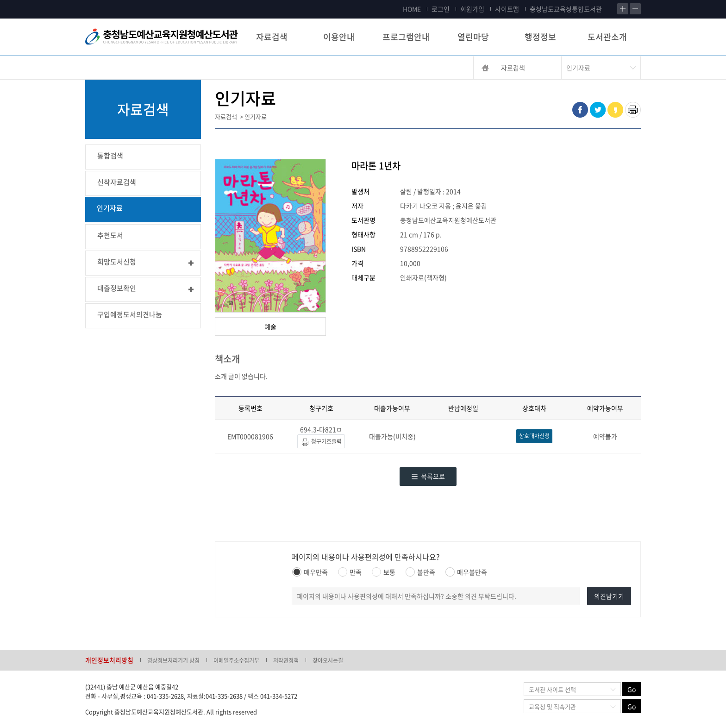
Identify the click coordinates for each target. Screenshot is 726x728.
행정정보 (540, 37)
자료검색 (272, 37)
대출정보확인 (117, 288)
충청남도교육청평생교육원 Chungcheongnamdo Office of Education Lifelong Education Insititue (162, 37)
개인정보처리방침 (109, 660)
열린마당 (473, 37)
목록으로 (428, 476)
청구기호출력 (321, 442)
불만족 (420, 572)
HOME (412, 9)
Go (632, 689)
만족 (350, 572)
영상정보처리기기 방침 (173, 660)
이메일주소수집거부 (236, 660)
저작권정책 (286, 660)
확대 (623, 9)
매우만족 (310, 572)
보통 (384, 572)
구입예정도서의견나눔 (130, 314)
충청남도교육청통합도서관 (566, 9)
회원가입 (472, 9)
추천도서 (110, 235)
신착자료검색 (117, 182)
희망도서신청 (117, 262)
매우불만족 (466, 572)
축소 (635, 9)
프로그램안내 (406, 37)
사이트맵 (507, 9)
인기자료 (110, 208)
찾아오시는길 (328, 660)
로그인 (441, 9)
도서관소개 (607, 37)
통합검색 (110, 156)
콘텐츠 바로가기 (22, 0)
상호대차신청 (534, 436)
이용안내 (339, 37)
